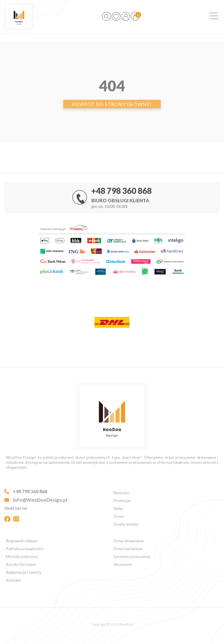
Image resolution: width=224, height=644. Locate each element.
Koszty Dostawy (21, 564)
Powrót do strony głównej (112, 113)
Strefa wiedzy (126, 524)
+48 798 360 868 (121, 191)
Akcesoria (123, 564)
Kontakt (13, 580)
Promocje (122, 500)
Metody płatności (22, 556)
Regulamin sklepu (22, 541)
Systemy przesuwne (132, 556)
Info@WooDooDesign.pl (36, 500)
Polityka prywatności (25, 549)
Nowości (121, 493)
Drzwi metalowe (128, 549)
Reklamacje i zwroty (24, 572)
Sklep (118, 508)
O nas (119, 516)
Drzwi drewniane (129, 541)
